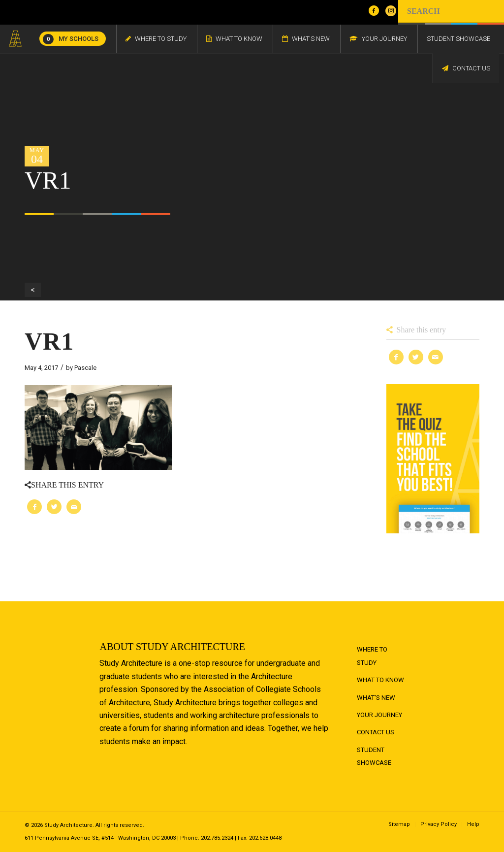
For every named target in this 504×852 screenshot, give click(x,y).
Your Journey (379, 715)
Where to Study (372, 656)
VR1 (49, 341)
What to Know (380, 680)
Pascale (85, 368)
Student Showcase (374, 756)
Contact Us (376, 732)
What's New (376, 698)
